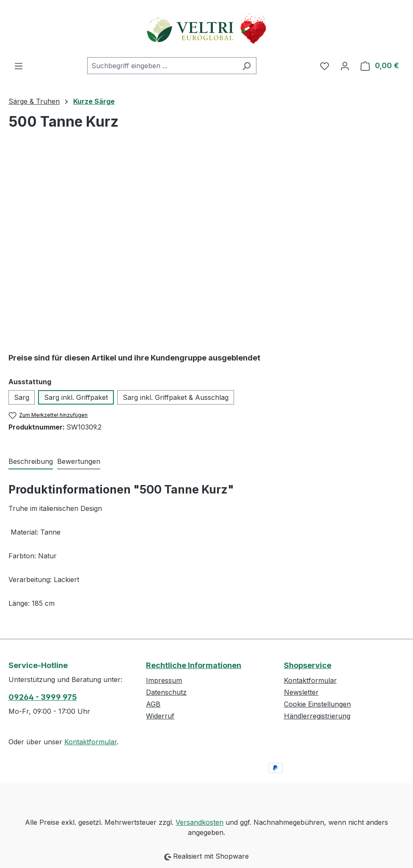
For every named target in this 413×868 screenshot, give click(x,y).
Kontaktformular (91, 742)
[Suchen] (246, 66)
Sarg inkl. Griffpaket (76, 397)
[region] (206, 245)
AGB (153, 704)
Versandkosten (200, 822)
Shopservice (308, 665)
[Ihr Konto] (345, 66)
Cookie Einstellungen (317, 704)
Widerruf (160, 716)
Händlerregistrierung (317, 716)
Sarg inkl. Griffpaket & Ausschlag (176, 397)
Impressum (164, 680)
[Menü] (19, 66)
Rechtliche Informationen (194, 665)
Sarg (22, 397)
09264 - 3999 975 (43, 697)
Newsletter (301, 692)
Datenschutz (166, 692)
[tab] (31, 462)
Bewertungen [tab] (79, 461)
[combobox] (162, 66)
